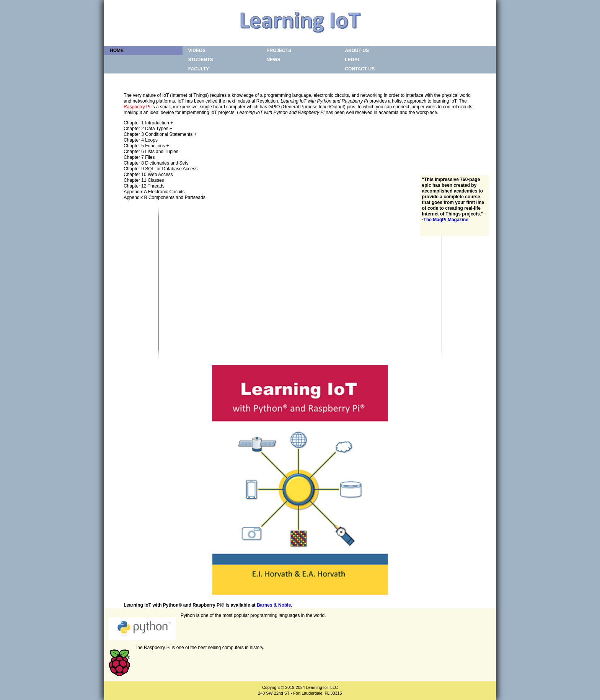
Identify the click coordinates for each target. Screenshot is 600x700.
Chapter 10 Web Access (148, 175)
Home (117, 51)
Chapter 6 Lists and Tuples (151, 152)
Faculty (199, 69)
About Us (357, 51)
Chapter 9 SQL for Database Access (161, 169)
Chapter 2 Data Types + (148, 129)
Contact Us (360, 69)
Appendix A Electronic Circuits (154, 192)
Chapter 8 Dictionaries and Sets (156, 163)
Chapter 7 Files (139, 157)
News (274, 60)
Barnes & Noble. (275, 605)
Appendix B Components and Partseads (164, 197)
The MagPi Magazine (446, 220)
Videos (197, 51)
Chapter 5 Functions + (146, 146)
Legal (353, 60)
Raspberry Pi (137, 107)
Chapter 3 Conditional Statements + (160, 134)
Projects (279, 51)
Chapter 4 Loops (141, 140)
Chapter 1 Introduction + (148, 123)
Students (201, 60)
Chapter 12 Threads (144, 186)
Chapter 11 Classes (144, 180)
